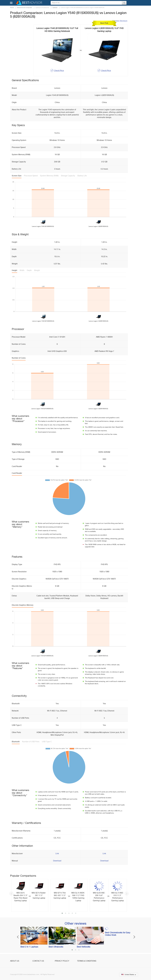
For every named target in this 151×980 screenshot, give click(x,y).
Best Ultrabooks (56, 947)
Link (57, 854)
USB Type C (47, 742)
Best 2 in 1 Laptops (29, 947)
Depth (29, 271)
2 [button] (66, 913)
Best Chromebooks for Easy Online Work (118, 934)
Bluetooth (16, 742)
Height (14, 271)
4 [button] (72, 913)
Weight (37, 271)
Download (57, 861)
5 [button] (76, 913)
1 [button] (62, 913)
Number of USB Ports (31, 742)
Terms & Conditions (87, 961)
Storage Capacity (68, 176)
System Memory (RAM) (49, 176)
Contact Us (38, 961)
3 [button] (69, 913)
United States (129, 975)
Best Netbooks (84, 947)
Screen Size (17, 176)
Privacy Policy (62, 961)
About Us (15, 961)
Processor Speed (31, 176)
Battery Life (82, 176)
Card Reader (17, 473)
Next (127, 894)
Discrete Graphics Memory (23, 605)
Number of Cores (19, 358)
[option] (30, 895)
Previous (11, 894)
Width (22, 271)
